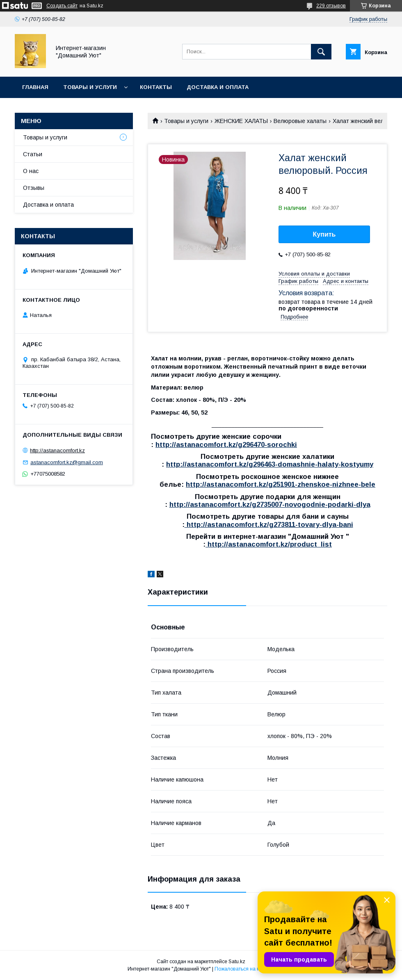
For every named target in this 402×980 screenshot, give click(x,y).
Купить (324, 234)
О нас (31, 171)
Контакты (156, 87)
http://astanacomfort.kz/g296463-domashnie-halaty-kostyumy (270, 464)
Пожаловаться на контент (244, 969)
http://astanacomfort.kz (57, 450)
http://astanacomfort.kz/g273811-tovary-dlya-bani (269, 525)
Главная (35, 87)
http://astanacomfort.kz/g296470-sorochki (226, 445)
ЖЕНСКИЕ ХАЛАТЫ (241, 121)
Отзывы (34, 188)
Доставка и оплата (218, 87)
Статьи (33, 154)
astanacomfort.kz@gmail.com (67, 462)
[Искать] (321, 52)
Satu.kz (237, 962)
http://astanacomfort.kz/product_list (269, 544)
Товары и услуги (90, 87)
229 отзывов (331, 6)
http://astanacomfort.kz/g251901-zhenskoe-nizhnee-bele (281, 484)
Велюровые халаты (300, 121)
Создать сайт (62, 6)
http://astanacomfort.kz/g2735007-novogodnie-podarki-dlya (270, 505)
